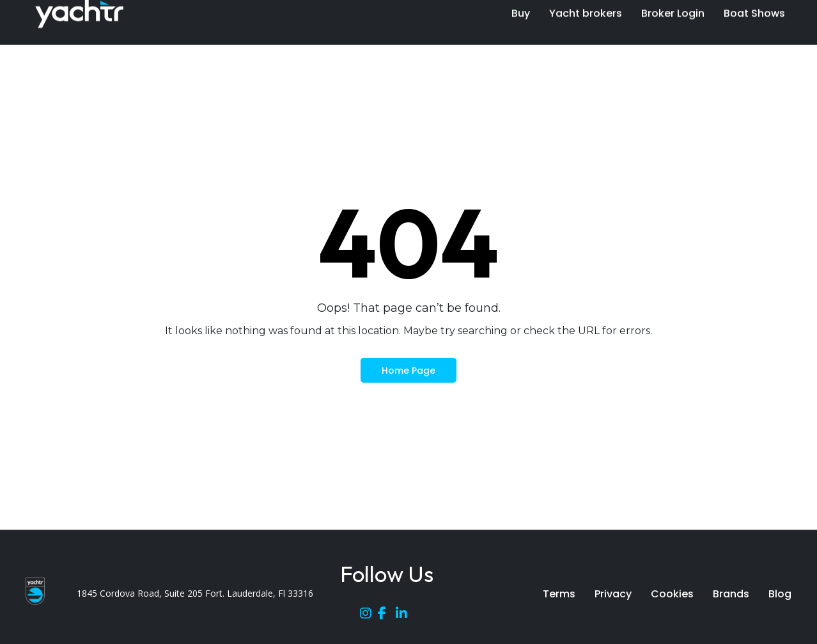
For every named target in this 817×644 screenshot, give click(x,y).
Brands (731, 594)
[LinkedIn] (405, 616)
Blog (780, 594)
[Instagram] (369, 616)
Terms (559, 594)
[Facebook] (387, 616)
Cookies (672, 594)
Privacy (613, 594)
